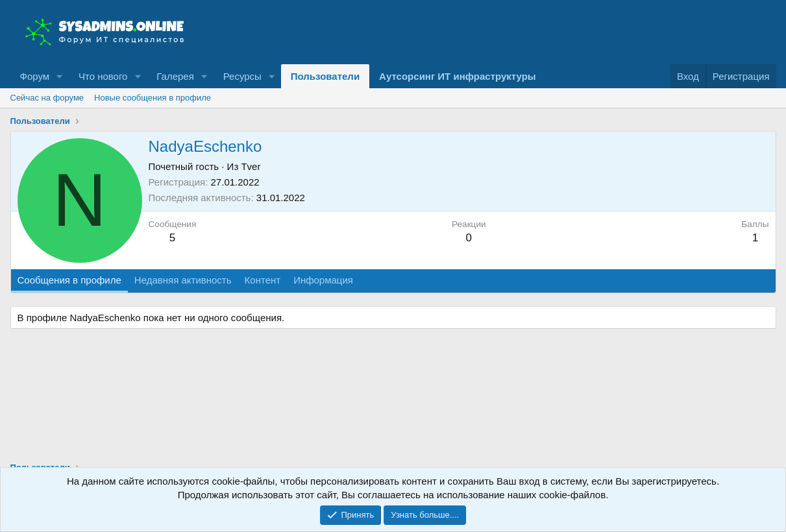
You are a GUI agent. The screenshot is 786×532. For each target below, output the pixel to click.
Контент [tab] (263, 280)
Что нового (103, 76)
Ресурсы (242, 76)
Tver (251, 166)
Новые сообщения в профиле (153, 98)
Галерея (175, 76)
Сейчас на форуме (47, 98)
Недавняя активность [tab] (183, 280)
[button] (60, 76)
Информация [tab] (323, 280)
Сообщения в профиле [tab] (69, 280)
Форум (35, 76)
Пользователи (325, 76)
